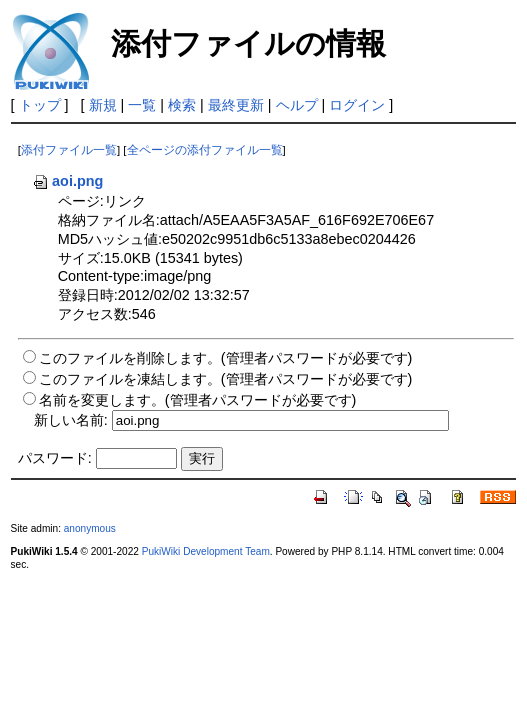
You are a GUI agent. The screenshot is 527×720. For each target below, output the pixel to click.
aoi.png (67, 181)
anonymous (90, 528)
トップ (40, 105)
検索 (182, 105)
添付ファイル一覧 (69, 150)
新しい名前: (71, 420)
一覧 (142, 105)
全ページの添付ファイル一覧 (205, 150)
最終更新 (236, 105)
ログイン (357, 105)
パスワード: (55, 458)
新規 (103, 105)
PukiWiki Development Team (206, 551)
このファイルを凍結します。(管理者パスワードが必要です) (226, 379)
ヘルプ (297, 105)
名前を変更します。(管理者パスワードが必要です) (198, 400)
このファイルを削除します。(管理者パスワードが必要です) (226, 358)
